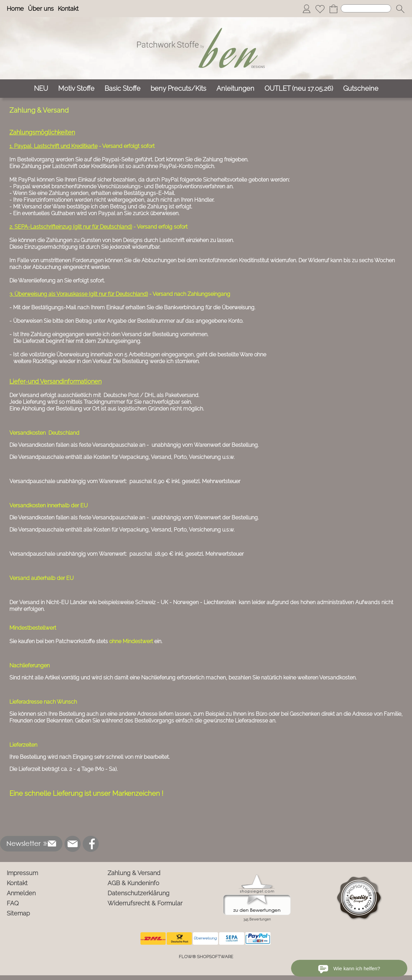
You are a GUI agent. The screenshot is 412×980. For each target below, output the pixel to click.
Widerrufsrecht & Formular (145, 903)
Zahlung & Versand (134, 873)
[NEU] (41, 89)
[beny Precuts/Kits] (178, 89)
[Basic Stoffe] (122, 89)
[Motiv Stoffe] (76, 89)
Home (15, 9)
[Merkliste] (320, 9)
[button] (400, 9)
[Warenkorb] (333, 9)
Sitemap (18, 913)
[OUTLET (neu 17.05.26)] (299, 89)
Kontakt (68, 9)
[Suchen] (366, 8)
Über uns (41, 9)
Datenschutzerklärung (138, 893)
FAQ (13, 903)
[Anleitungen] (235, 89)
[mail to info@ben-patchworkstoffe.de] (73, 844)
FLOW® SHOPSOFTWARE (206, 957)
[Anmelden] (306, 9)
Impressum (22, 873)
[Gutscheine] (361, 89)
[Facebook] (91, 844)
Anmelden (21, 893)
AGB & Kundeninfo (133, 883)
